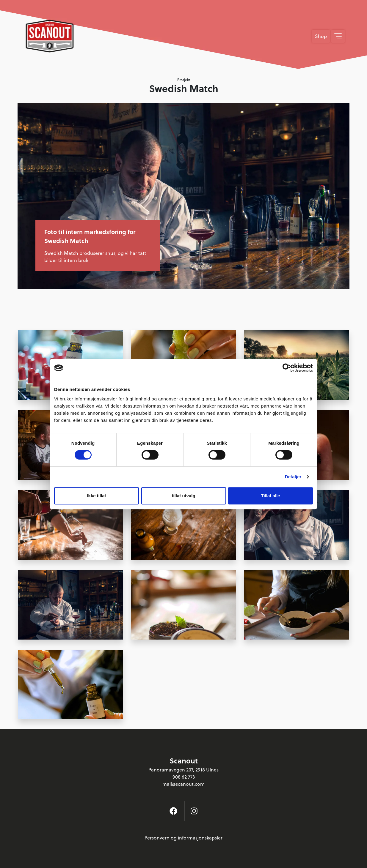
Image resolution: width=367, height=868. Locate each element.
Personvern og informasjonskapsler (183, 838)
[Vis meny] (338, 36)
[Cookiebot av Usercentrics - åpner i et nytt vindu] (287, 368)
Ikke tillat (96, 496)
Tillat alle (271, 496)
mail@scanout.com (183, 784)
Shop (321, 36)
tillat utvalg (183, 496)
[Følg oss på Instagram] (194, 811)
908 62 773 (184, 777)
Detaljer (293, 477)
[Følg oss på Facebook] (173, 811)
